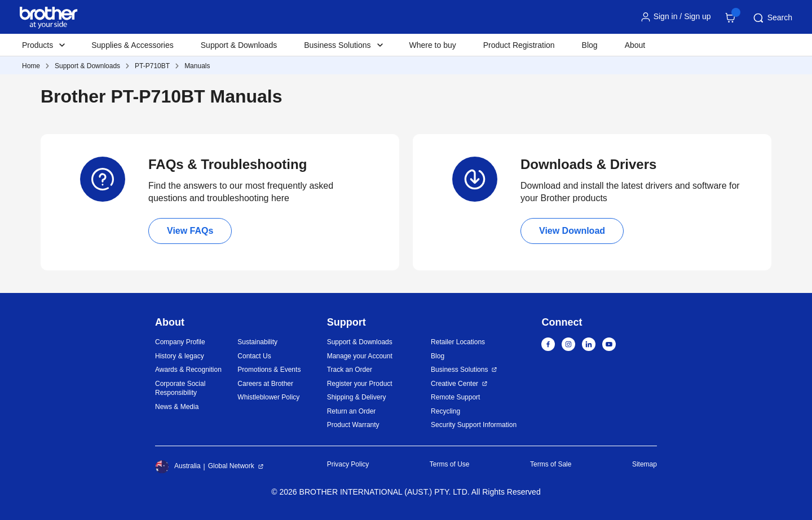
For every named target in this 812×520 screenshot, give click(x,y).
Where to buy (433, 45)
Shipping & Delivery (357, 397)
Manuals (197, 66)
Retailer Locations (458, 342)
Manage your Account (360, 356)
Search (772, 18)
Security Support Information (474, 425)
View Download (572, 231)
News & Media (177, 407)
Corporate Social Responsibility (180, 388)
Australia (178, 466)
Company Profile (180, 342)
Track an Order (350, 370)
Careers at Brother (265, 384)
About (635, 45)
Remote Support (455, 397)
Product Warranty (353, 425)
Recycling (445, 411)
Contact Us (254, 356)
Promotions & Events (269, 370)
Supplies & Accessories (133, 45)
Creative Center (454, 384)
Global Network (231, 466)
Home (31, 66)
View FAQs (190, 231)
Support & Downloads (239, 45)
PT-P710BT (152, 66)
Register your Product (360, 384)
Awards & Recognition (188, 370)
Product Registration (519, 45)
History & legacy (180, 356)
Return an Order (352, 411)
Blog (590, 45)
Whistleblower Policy (268, 397)
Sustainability (257, 342)
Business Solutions (459, 370)
